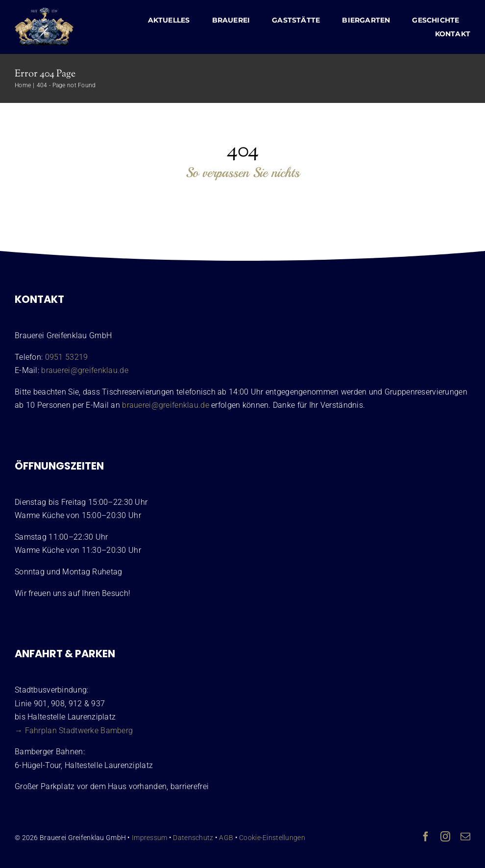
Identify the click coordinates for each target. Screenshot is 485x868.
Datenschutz (193, 838)
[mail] (465, 837)
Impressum (150, 838)
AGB (226, 838)
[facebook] (426, 837)
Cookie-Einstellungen (272, 838)
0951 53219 (67, 357)
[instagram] (445, 837)
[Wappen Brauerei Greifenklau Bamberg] (44, 12)
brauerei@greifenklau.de (85, 370)
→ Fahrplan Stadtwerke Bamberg (74, 731)
